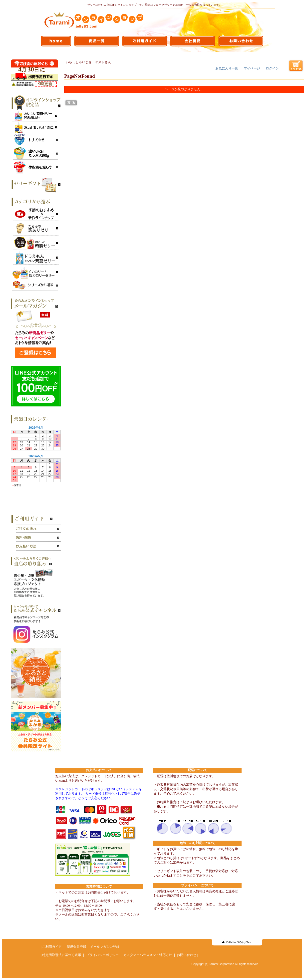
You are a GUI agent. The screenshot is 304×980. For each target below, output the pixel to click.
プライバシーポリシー (102, 955)
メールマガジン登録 (105, 947)
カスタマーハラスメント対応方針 (148, 955)
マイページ (252, 68)
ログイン (272, 68)
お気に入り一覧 (227, 68)
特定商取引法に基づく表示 (62, 955)
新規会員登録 (76, 947)
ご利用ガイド (52, 947)
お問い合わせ (187, 955)
